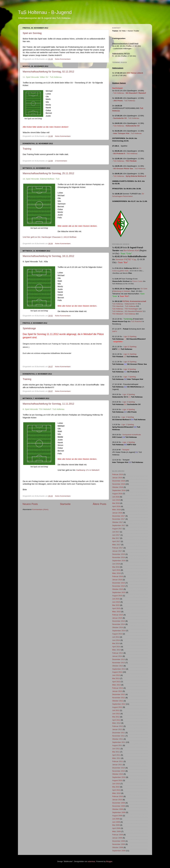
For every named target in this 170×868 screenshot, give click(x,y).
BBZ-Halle (125, 271)
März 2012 (116, 723)
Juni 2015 (116, 602)
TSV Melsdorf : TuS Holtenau (124, 314)
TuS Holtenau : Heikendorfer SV (125, 304)
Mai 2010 (116, 787)
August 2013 (117, 672)
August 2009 (117, 816)
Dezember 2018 (119, 481)
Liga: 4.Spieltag (129, 409)
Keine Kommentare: (63, 59)
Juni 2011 (116, 749)
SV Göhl (144, 289)
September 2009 (119, 812)
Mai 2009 (116, 825)
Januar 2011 (117, 765)
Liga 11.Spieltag (130, 354)
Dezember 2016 (119, 554)
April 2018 (116, 506)
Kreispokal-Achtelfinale (132, 435)
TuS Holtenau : (130, 93)
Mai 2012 (116, 717)
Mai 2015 (116, 605)
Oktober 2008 (118, 847)
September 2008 (119, 851)
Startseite (65, 504)
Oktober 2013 (118, 666)
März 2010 (116, 793)
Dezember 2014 (119, 621)
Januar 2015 (117, 618)
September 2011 (119, 742)
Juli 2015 (116, 599)
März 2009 (116, 831)
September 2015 (119, 592)
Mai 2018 (116, 503)
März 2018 (116, 510)
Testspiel (126, 450)
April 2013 (116, 682)
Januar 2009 (117, 838)
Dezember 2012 (119, 694)
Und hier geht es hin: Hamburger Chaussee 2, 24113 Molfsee (50, 237)
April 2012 (116, 720)
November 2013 (119, 663)
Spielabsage (29, 328)
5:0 (125, 404)
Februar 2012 (118, 726)
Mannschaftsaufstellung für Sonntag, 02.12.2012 (48, 72)
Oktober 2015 (118, 589)
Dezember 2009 (119, 803)
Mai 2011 (116, 752)
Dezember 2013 (119, 659)
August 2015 (117, 596)
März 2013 (116, 685)
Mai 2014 (116, 643)
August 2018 (117, 494)
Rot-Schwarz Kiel (131, 250)
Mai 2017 (116, 538)
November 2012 (119, 698)
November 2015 (119, 586)
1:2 (125, 357)
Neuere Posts (30, 504)
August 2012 (117, 707)
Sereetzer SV (121, 259)
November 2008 (119, 844)
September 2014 (119, 631)
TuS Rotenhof (137, 321)
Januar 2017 (117, 551)
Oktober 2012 (118, 701)
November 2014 (119, 624)
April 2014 (116, 647)
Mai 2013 (116, 678)
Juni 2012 (116, 714)
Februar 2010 (118, 796)
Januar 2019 (117, 478)
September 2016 (119, 561)
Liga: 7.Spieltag (130, 377)
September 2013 (119, 669)
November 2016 (119, 557)
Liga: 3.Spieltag (128, 417)
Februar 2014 (118, 653)
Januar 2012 (117, 729)
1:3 (119, 349)
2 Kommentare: (61, 161)
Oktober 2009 (118, 809)
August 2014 (117, 634)
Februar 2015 (118, 615)
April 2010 (116, 790)
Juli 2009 (116, 819)
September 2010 (119, 777)
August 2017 (117, 529)
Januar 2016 (117, 580)
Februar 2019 (118, 474)
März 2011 (116, 758)
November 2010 (119, 771)
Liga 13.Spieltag (130, 336)
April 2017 (116, 541)
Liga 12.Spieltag (130, 347)
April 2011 (116, 755)
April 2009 (116, 828)
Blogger (109, 861)
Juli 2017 (116, 532)
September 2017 (119, 525)
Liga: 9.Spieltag (130, 369)
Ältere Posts (99, 504)
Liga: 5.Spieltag (129, 402)
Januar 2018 (117, 513)
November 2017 (119, 519)
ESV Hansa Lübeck (135, 73)
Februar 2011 (118, 761)
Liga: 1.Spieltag (129, 442)
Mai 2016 (116, 567)
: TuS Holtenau (124, 101)
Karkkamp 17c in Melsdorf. (88, 470)
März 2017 (116, 545)
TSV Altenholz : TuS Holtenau (124, 306)
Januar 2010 (117, 800)
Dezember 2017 (119, 516)
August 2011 (117, 745)
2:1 (129, 397)
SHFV (115, 331)
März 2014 (116, 650)
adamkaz (92, 861)
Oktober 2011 (118, 739)
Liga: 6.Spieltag (129, 394)
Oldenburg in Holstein (122, 291)
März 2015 (116, 612)
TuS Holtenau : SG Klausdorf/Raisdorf (127, 311)
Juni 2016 (116, 564)
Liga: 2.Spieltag (128, 424)
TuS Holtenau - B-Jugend (45, 12)
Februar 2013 (118, 688)
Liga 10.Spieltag (130, 362)
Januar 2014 (117, 656)
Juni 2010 (116, 784)
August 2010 (117, 780)
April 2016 (116, 570)
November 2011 (119, 736)
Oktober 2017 (118, 522)
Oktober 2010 (118, 774)
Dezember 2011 (119, 733)
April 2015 (116, 608)
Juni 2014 (116, 640)
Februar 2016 (118, 576)
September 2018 (119, 490)
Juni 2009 (116, 822)
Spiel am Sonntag (32, 33)
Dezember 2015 (119, 583)
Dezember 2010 (119, 768)
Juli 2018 (116, 497)
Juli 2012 (116, 710)
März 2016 (116, 573)
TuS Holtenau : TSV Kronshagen (125, 309)
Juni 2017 (116, 535)
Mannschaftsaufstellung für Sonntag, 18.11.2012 (48, 256)
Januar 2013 (117, 691)
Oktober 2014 (118, 627)
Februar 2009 (118, 835)
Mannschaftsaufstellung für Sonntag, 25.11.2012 (48, 173)
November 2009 (119, 806)
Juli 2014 (116, 637)
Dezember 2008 (119, 841)
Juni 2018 (116, 500)
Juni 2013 (116, 675)
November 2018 (119, 484)
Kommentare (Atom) (40, 509)
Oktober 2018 (118, 487)
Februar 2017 (118, 548)
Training (27, 149)
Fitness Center (138, 281)
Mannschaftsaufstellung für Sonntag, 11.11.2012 (48, 404)
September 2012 (119, 704)
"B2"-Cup (132, 259)
